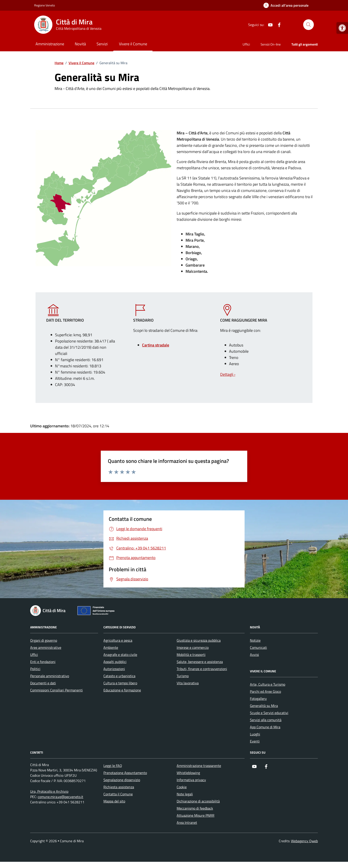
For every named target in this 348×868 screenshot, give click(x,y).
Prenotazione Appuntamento (125, 773)
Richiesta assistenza (119, 787)
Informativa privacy (191, 780)
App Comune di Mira (265, 727)
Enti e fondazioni (43, 662)
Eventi (255, 741)
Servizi (102, 44)
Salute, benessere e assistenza (200, 662)
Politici (35, 669)
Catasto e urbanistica (119, 676)
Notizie (255, 640)
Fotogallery (258, 699)
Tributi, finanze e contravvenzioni (202, 669)
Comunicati (258, 647)
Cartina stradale (156, 345)
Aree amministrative (46, 647)
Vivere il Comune (133, 44)
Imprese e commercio (193, 647)
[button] (342, 28)
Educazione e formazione (122, 690)
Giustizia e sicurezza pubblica (199, 640)
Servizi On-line (271, 44)
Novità (80, 44)
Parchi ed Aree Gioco (265, 691)
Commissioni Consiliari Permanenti (56, 690)
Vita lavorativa (188, 683)
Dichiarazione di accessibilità (198, 801)
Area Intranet (187, 822)
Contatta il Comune (118, 794)
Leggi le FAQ (113, 766)
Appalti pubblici (115, 662)
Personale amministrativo (50, 676)
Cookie (182, 787)
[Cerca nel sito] (308, 25)
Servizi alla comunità (266, 720)
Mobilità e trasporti (191, 655)
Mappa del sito (114, 801)
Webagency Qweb (304, 841)
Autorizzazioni (114, 669)
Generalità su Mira (264, 706)
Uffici (246, 44)
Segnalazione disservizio (122, 780)
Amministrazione (50, 44)
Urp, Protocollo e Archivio (49, 791)
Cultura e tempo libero (120, 683)
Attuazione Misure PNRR (196, 815)
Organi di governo (44, 640)
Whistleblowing (188, 773)
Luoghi (255, 734)
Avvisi (254, 655)
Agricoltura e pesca (118, 640)
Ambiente (111, 647)
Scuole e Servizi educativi (269, 713)
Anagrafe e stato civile (120, 655)
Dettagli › (228, 374)
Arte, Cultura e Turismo (268, 684)
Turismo (183, 676)
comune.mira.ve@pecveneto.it (60, 797)
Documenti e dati (43, 683)
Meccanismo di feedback (195, 808)
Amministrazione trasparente (199, 766)
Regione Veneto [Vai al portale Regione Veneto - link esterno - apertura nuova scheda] (44, 5)
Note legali (185, 794)
